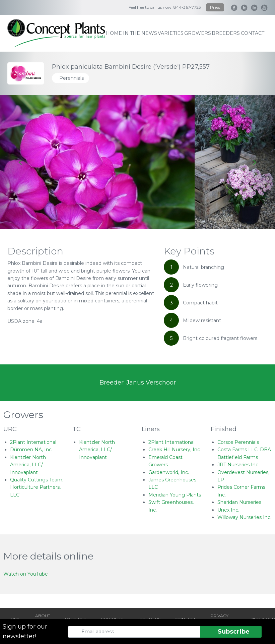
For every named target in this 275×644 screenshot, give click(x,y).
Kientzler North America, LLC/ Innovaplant (28, 465)
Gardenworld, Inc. (169, 472)
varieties (171, 33)
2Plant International (33, 442)
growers (198, 33)
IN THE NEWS (140, 33)
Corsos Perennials (238, 442)
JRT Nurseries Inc (238, 465)
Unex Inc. (228, 510)
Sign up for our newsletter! (25, 631)
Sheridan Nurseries (239, 502)
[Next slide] (254, 162)
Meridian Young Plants (175, 495)
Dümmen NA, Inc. (31, 450)
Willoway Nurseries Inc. (244, 517)
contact (253, 33)
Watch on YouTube (26, 574)
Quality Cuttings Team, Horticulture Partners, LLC (37, 487)
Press (215, 7)
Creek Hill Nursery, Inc (174, 450)
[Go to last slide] (21, 162)
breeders (226, 33)
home (114, 33)
